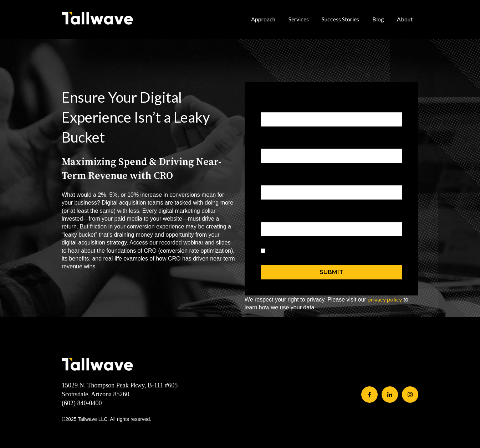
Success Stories (340, 19)
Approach (263, 19)
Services (299, 19)
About (405, 19)
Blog (378, 19)
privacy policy (385, 299)
